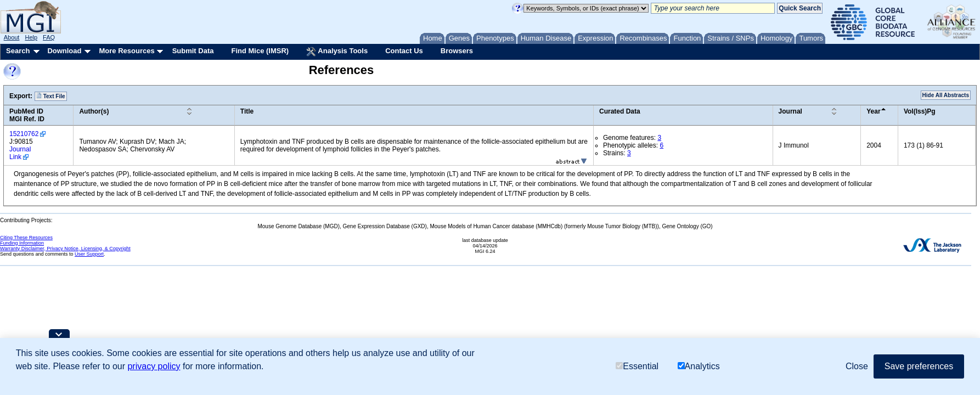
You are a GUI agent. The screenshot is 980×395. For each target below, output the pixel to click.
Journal (790, 111)
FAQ (49, 37)
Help (31, 37)
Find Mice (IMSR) (260, 51)
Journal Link (20, 153)
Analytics (699, 366)
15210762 (24, 134)
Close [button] (857, 366)
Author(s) (94, 111)
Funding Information (22, 243)
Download (64, 51)
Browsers (457, 51)
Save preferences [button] (919, 366)
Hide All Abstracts (946, 95)
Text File (51, 96)
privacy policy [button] (154, 366)
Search (18, 51)
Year (873, 111)
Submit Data (193, 51)
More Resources (126, 51)
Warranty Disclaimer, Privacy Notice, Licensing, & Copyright (65, 249)
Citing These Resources (26, 238)
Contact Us (404, 51)
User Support (89, 254)
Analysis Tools (337, 52)
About (12, 37)
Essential (637, 366)
